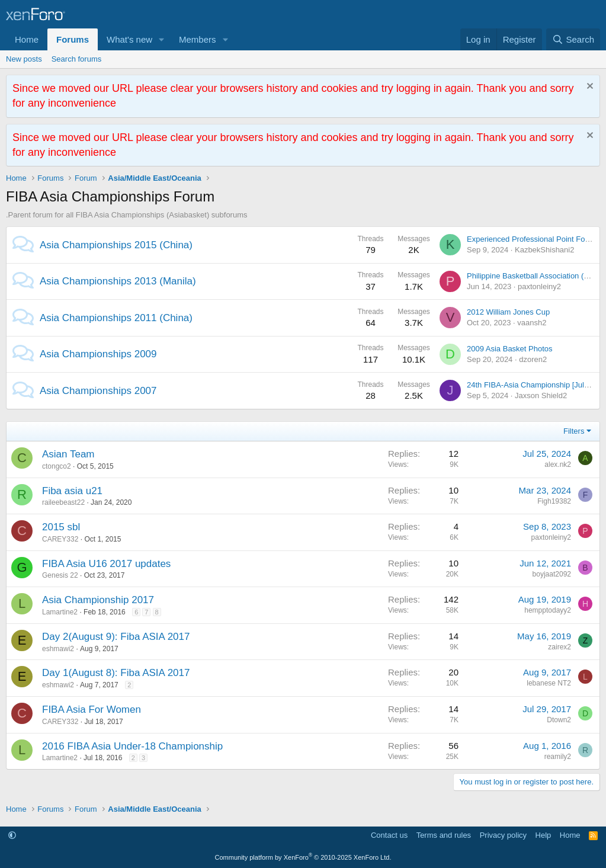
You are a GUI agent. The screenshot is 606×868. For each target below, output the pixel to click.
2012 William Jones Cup (508, 312)
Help (544, 835)
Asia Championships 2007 (98, 391)
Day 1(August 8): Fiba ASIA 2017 (116, 673)
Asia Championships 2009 (98, 354)
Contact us (389, 835)
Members (198, 39)
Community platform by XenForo (303, 857)
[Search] (573, 39)
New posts (24, 59)
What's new (129, 39)
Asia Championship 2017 (98, 600)
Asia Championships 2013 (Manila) (118, 281)
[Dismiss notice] (589, 87)
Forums (73, 39)
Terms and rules (444, 835)
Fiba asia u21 (72, 491)
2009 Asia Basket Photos (510, 349)
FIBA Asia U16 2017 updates (106, 564)
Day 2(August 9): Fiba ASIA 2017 (116, 637)
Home (27, 39)
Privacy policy (503, 835)
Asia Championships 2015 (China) (116, 245)
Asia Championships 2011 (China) (116, 318)
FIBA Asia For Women (92, 710)
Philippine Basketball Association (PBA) (534, 276)
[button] (162, 39)
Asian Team (68, 454)
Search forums (77, 59)
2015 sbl (61, 527)
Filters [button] (574, 431)
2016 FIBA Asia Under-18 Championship (132, 746)
